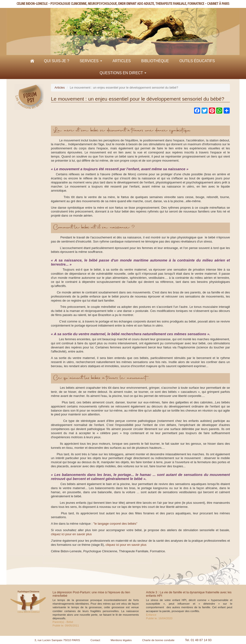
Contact (95, 640)
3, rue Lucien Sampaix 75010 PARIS (57, 640)
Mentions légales (121, 640)
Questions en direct (123, 73)
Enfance (151, 615)
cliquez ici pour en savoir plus (71, 534)
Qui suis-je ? (57, 61)
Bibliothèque (155, 61)
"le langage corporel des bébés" (115, 524)
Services (91, 61)
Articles (122, 61)
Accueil (32, 61)
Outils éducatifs (197, 61)
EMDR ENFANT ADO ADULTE (136, 4)
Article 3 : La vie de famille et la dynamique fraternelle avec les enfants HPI (189, 594)
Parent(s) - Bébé (63, 622)
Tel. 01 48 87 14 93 (198, 640)
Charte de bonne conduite (158, 640)
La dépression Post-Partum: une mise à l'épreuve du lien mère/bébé (91, 594)
